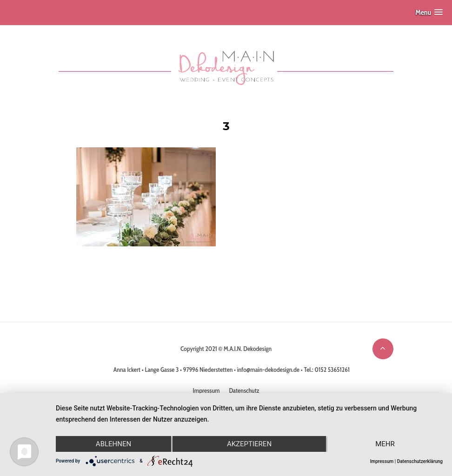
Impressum (382, 461)
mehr (385, 444)
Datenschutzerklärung (420, 461)
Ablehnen (113, 444)
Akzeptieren (249, 444)
